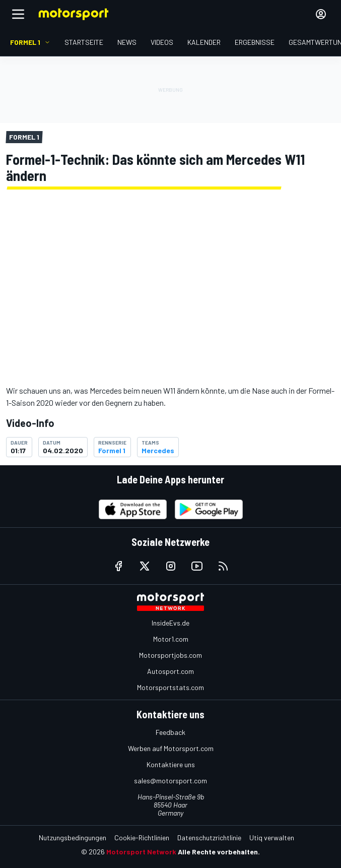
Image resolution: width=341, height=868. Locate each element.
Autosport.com (170, 671)
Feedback (170, 732)
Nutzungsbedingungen (73, 838)
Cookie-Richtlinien (142, 838)
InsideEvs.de (170, 623)
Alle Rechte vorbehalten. (219, 852)
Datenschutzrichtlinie (209, 838)
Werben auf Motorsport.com (171, 748)
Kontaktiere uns (171, 764)
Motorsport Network (141, 852)
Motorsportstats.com (170, 687)
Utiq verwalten (272, 838)
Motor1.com (171, 639)
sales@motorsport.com (170, 781)
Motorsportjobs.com (170, 655)
